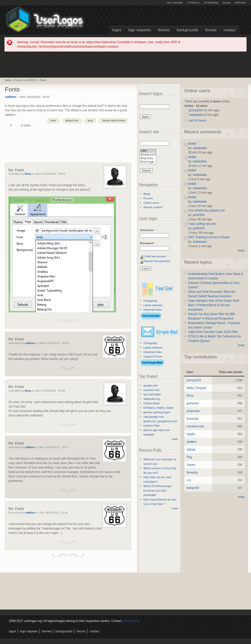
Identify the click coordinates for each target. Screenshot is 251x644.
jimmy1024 (196, 110)
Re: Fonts (16, 170)
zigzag (191, 449)
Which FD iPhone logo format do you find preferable (157, 491)
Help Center (175, 3)
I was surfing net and (202, 224)
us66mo (11, 97)
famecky (192, 472)
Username (148, 230)
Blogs (227, 3)
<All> (148, 151)
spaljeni (192, 442)
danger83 (193, 488)
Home (8, 80)
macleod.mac (195, 426)
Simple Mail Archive (113, 120)
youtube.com (152, 390)
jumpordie (193, 411)
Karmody (193, 419)
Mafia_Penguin (196, 388)
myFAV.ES (240, 3)
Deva (28, 174)
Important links (153, 310)
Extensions (211, 3)
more (175, 439)
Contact (230, 30)
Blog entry (148, 159)
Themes (164, 30)
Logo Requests (139, 30)
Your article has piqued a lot (206, 210)
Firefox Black (152, 403)
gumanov (193, 403)
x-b (189, 480)
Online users (151, 203)
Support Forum (153, 356)
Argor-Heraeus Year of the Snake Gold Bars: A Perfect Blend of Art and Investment (213, 305)
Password (147, 243)
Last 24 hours (197, 120)
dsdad (192, 144)
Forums (211, 30)
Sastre (191, 465)
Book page (148, 162)
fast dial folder (152, 394)
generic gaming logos (157, 412)
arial (90, 120)
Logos (117, 30)
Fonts (43, 80)
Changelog (150, 301)
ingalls (191, 434)
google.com (151, 385)
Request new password (157, 261)
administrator (131, 621)
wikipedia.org (152, 399)
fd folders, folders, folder (159, 408)
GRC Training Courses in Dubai (209, 237)
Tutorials (193, 3)
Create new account (155, 256)
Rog (189, 457)
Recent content (153, 207)
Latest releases (153, 305)
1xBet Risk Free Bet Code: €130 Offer (213, 332)
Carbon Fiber (152, 426)
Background (148, 155)
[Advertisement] (126, 64)
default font (72, 120)
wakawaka (196, 115)
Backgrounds (188, 30)
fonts (53, 120)
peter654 (199, 215)
